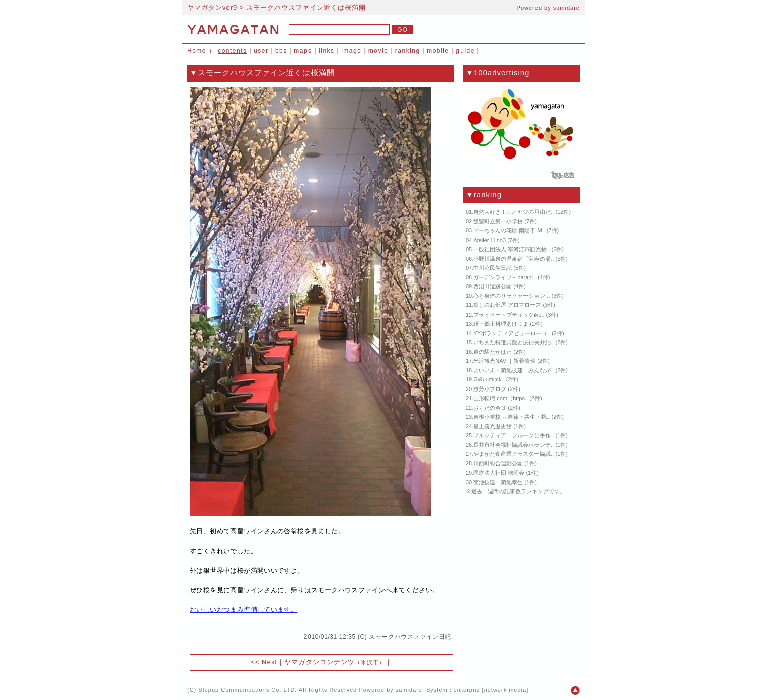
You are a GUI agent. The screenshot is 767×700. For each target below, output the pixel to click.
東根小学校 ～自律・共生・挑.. (511, 417)
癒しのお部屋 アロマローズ (507, 305)
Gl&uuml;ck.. (489, 379)
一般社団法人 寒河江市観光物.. (511, 249)
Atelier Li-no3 (489, 240)
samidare (566, 8)
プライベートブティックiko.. (509, 315)
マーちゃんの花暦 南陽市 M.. (509, 230)
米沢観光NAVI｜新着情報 (504, 361)
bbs (281, 51)
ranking (408, 51)
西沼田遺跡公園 (492, 286)
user (261, 51)
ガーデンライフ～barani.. (505, 277)
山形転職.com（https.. (501, 398)
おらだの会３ (490, 408)
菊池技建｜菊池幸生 (498, 482)
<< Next (264, 662)
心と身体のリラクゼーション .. (511, 296)
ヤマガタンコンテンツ (335, 662)
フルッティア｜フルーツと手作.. (513, 435)
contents (232, 51)
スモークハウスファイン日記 (410, 637)
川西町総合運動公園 (498, 463)
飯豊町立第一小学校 (498, 221)
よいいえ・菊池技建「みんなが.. (513, 370)
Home (197, 51)
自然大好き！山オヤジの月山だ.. (513, 212)
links (327, 51)
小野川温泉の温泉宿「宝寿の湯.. (513, 259)
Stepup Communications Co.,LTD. (248, 690)
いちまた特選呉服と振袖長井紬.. (513, 342)
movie (378, 51)
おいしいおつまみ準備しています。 (244, 610)
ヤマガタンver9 (212, 7)
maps (303, 51)
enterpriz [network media (490, 690)
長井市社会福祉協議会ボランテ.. (513, 445)
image (351, 51)
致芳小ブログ (490, 389)
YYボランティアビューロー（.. (512, 333)
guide (465, 51)
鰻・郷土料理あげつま (501, 324)
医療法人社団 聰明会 (499, 473)
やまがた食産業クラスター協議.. (513, 454)
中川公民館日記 (492, 268)
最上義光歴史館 (492, 426)
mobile (438, 51)
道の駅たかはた (492, 352)
